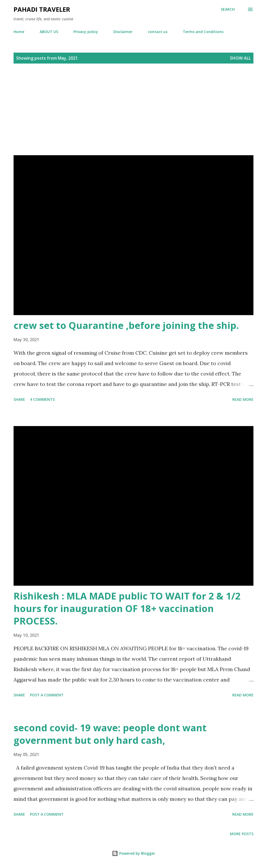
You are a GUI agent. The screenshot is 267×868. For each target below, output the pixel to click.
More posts (242, 834)
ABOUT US (49, 32)
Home (19, 32)
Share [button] (19, 399)
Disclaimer (123, 32)
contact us (158, 32)
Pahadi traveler (42, 9)
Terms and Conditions (203, 32)
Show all (240, 58)
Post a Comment (47, 695)
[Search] (228, 9)
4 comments (42, 399)
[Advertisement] (133, 106)
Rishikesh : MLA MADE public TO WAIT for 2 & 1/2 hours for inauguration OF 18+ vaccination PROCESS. (127, 608)
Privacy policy (86, 32)
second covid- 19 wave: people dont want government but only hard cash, (110, 734)
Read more (243, 399)
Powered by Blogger (133, 853)
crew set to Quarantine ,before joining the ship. (126, 325)
